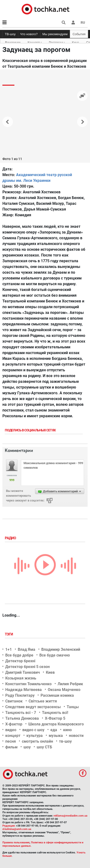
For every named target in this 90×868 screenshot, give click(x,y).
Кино (75, 42)
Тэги (9, 634)
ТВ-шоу (10, 34)
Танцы (73, 707)
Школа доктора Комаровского (56, 724)
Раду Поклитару (20, 695)
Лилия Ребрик (70, 684)
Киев (50, 672)
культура (35, 736)
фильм (11, 747)
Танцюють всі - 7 (21, 713)
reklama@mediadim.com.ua (70, 816)
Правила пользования (16, 843)
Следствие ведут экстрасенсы (33, 707)
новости (76, 736)
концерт (13, 736)
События (79, 34)
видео (11, 730)
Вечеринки (13, 42)
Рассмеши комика (57, 695)
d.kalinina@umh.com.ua (17, 829)
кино (67, 730)
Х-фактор (14, 724)
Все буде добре (19, 655)
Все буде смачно (55, 655)
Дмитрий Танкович (23, 672)
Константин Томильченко (28, 684)
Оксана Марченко (64, 690)
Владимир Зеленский (61, 649)
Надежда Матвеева (24, 690)
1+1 (9, 649)
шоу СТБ (44, 747)
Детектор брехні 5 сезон (27, 667)
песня (11, 741)
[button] (73, 22)
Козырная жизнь (21, 678)
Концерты (35, 42)
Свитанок (14, 701)
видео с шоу (33, 730)
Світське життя (43, 701)
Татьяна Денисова (22, 718)
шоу (27, 747)
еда (54, 730)
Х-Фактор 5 (55, 718)
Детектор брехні (20, 661)
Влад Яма (27, 649)
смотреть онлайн (37, 741)
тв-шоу (65, 741)
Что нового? (29, 34)
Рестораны (57, 42)
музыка (56, 736)
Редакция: (9, 826)
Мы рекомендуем (55, 34)
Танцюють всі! (55, 713)
